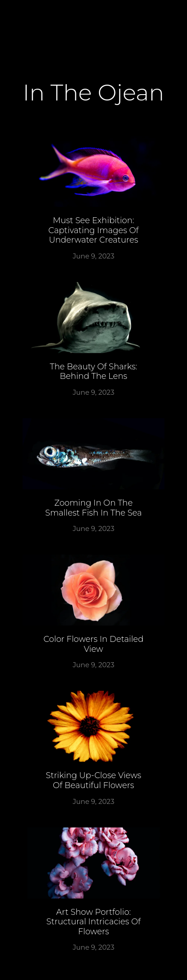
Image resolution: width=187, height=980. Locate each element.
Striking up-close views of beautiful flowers (93, 780)
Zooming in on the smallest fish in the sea (93, 508)
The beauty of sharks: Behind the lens (93, 372)
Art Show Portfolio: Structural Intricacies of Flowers (94, 922)
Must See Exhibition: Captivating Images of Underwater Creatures (93, 230)
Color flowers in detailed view (93, 644)
